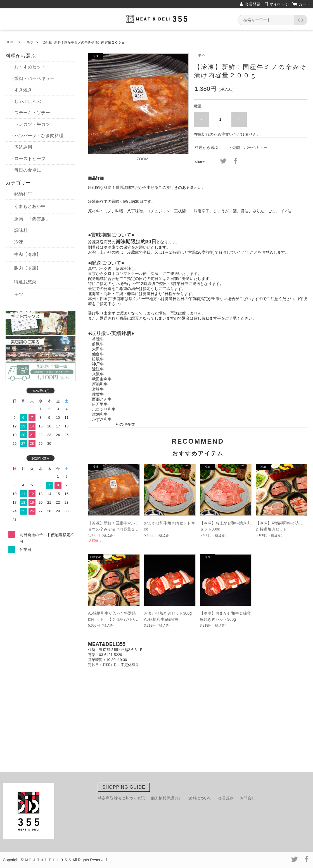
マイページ (279, 4)
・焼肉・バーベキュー (248, 148)
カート (304, 4)
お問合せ (248, 798)
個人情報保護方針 (167, 798)
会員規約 (226, 798)
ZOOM (143, 159)
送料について (200, 798)
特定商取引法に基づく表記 (121, 798)
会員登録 (253, 4)
